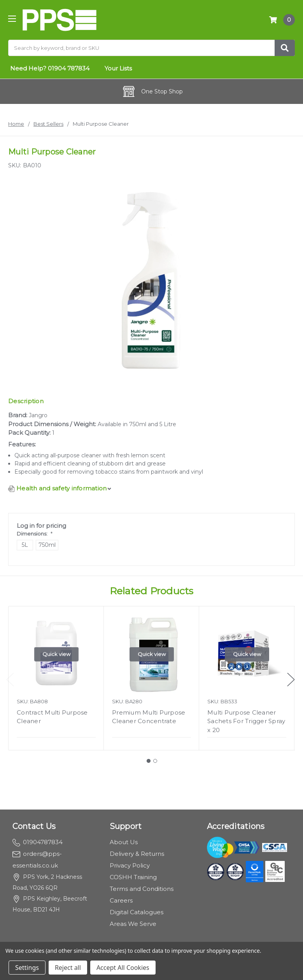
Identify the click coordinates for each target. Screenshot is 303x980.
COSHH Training (133, 877)
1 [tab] (149, 761)
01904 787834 (69, 68)
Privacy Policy (130, 865)
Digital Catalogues (137, 912)
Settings (27, 968)
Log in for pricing (41, 526)
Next (291, 680)
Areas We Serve (133, 924)
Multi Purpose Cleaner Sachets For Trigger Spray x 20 (246, 721)
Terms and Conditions (142, 889)
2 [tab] (155, 761)
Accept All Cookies (123, 968)
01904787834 (38, 842)
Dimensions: (35, 534)
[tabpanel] (56, 678)
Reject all (68, 968)
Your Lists (118, 68)
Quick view (56, 654)
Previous (10, 680)
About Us (124, 842)
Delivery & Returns (137, 854)
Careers (121, 900)
